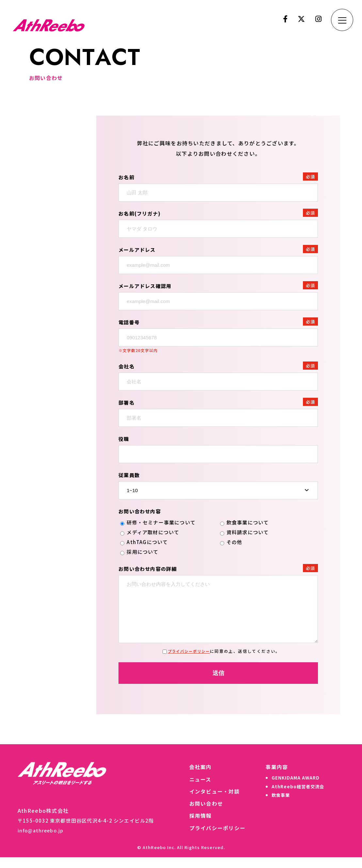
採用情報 (198, 827)
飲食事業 (279, 807)
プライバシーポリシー (189, 661)
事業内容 (274, 777)
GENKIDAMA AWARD (293, 789)
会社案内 (198, 777)
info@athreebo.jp (42, 840)
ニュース (197, 789)
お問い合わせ (203, 814)
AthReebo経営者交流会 (297, 798)
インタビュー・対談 (212, 802)
